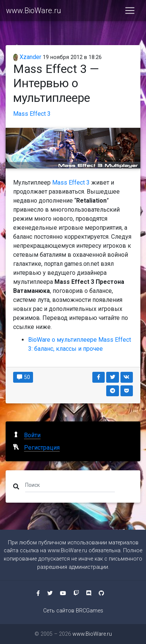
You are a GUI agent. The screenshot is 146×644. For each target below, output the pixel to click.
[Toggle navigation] (130, 11)
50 (23, 377)
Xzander (27, 57)
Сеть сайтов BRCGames (73, 611)
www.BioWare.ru (34, 11)
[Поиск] (70, 485)
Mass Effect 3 (32, 114)
